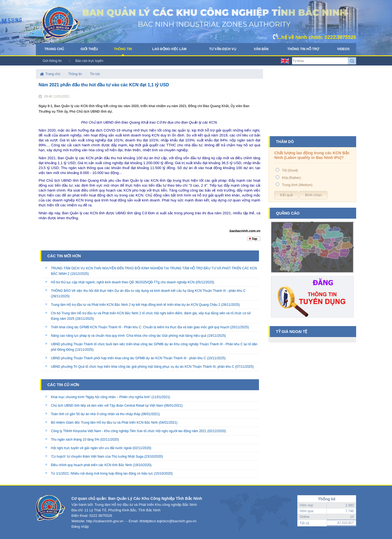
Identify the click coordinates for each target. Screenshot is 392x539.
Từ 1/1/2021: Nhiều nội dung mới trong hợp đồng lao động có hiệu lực (102, 474)
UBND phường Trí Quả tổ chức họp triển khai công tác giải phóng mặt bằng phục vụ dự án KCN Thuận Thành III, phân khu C (143, 367)
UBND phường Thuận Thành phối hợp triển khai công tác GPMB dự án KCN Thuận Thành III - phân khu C (129, 358)
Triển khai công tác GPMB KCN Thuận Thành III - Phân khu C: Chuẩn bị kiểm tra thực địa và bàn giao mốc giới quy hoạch (140, 327)
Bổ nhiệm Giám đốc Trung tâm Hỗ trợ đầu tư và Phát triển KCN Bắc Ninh (104, 423)
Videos (343, 49)
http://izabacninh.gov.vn (105, 521)
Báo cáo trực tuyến (89, 61)
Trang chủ (54, 49)
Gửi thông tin (52, 61)
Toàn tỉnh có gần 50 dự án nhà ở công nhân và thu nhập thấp (96, 414)
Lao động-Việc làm (169, 49)
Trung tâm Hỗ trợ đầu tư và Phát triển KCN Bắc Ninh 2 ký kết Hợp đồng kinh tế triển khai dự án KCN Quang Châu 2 (136, 305)
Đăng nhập (80, 527)
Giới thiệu (89, 49)
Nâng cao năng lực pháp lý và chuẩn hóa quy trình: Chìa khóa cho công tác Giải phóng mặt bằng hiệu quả (129, 336)
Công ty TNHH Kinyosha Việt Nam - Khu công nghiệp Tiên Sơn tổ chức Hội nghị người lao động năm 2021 (129, 431)
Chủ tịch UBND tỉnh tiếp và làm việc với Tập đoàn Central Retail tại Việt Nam (107, 406)
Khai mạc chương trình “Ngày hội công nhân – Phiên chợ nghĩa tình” (101, 397)
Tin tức (95, 74)
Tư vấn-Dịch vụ (223, 49)
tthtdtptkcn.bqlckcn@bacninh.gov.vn (168, 521)
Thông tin (123, 49)
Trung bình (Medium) (297, 185)
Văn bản (261, 49)
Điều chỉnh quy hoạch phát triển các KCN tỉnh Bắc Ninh (91, 465)
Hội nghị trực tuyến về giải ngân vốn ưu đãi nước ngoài (91, 448)
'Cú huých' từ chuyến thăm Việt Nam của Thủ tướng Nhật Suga (97, 457)
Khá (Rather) (291, 178)
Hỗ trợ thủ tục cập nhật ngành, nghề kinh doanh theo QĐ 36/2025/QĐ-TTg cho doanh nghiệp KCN (123, 282)
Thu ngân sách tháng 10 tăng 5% (75, 440)
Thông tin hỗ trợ (303, 49)
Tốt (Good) (290, 170)
